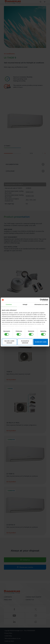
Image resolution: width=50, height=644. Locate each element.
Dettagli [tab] (25, 304)
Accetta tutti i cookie (41, 342)
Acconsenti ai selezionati (25, 342)
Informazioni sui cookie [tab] (41, 304)
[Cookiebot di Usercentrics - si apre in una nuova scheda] (41, 300)
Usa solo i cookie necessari (9, 342)
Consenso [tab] (9, 304)
